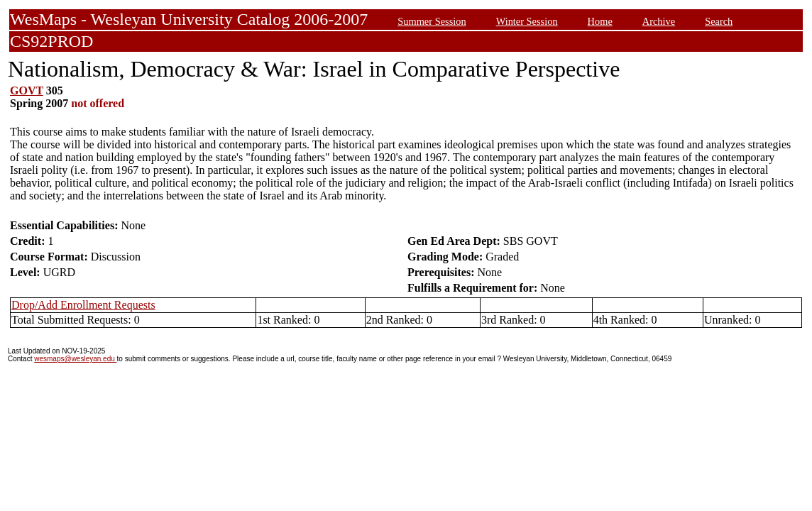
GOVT (27, 90)
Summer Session (432, 21)
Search (719, 21)
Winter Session (527, 21)
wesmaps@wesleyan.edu (75, 359)
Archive (659, 21)
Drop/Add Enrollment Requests (83, 305)
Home (600, 21)
